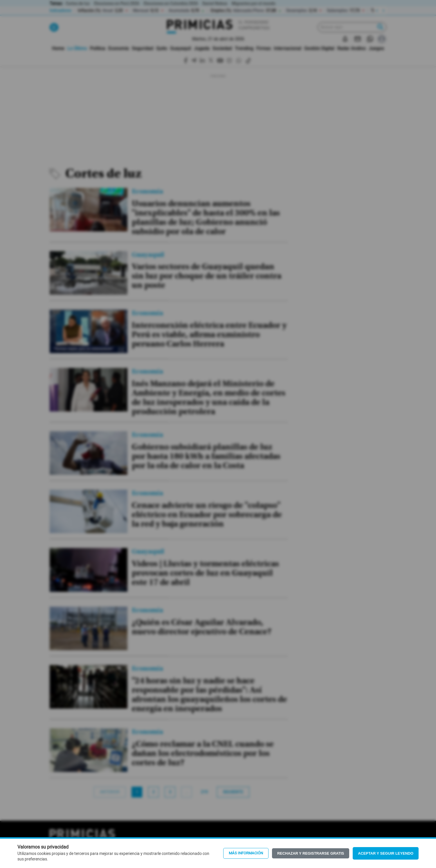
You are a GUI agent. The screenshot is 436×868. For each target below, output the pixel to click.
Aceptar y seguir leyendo (386, 853)
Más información (246, 853)
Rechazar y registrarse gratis (311, 853)
